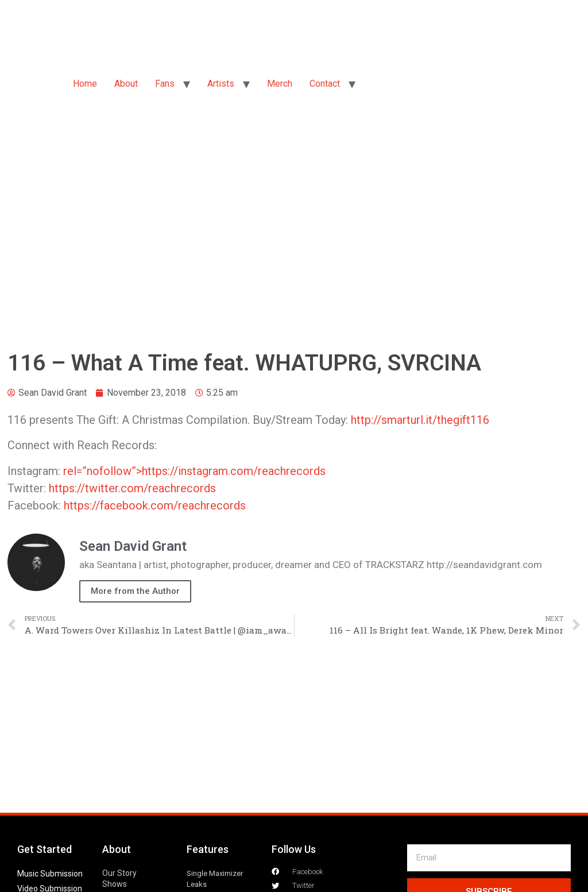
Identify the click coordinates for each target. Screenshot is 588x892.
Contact (325, 84)
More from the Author (135, 591)
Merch (280, 84)
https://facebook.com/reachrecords (155, 505)
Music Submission (50, 874)
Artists (221, 84)
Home (85, 84)
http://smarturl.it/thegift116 (420, 420)
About (126, 84)
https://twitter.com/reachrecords (132, 488)
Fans (165, 84)
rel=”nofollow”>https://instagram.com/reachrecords (194, 471)
